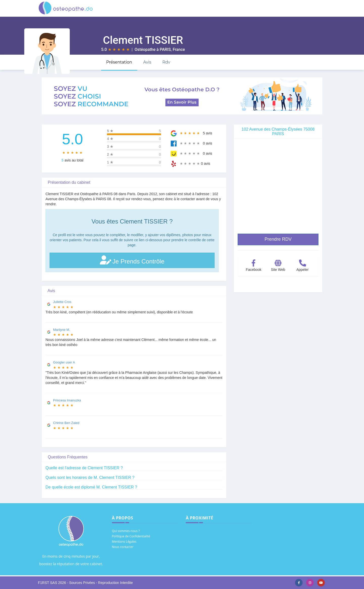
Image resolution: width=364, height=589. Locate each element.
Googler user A (64, 362)
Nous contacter (123, 547)
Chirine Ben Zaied (66, 423)
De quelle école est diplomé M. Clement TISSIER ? (91, 487)
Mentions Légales (124, 542)
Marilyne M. (62, 330)
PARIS (165, 49)
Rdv (166, 62)
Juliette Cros (62, 302)
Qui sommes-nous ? (126, 531)
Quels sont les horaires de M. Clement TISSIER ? (90, 478)
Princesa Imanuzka (67, 400)
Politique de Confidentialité (131, 536)
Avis (147, 62)
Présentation (119, 62)
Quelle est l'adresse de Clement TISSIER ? (84, 468)
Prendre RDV (278, 239)
